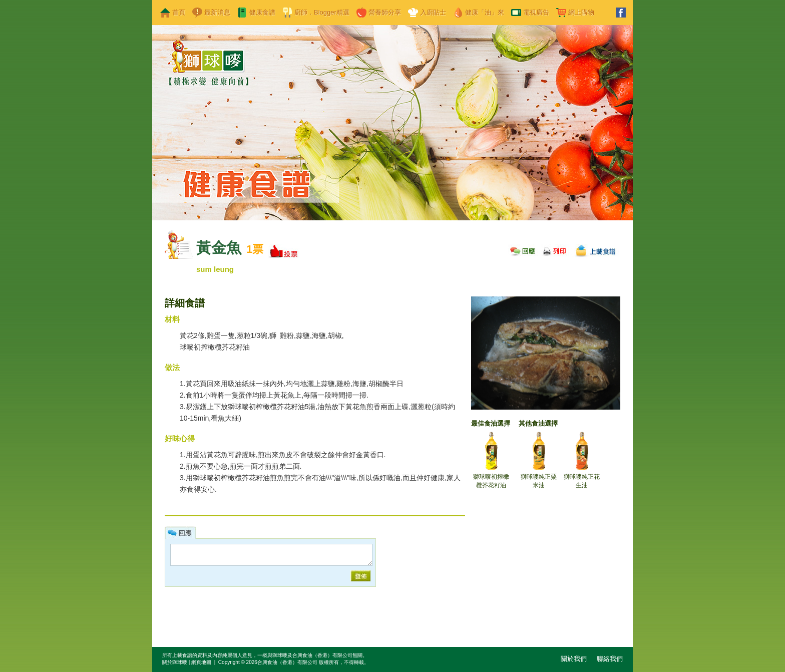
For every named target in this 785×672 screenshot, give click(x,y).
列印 (555, 250)
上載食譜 (596, 250)
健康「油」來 (485, 12)
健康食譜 (262, 12)
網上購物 (581, 12)
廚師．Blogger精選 (322, 12)
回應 (523, 250)
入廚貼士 (433, 12)
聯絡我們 (610, 659)
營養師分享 (385, 12)
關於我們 (574, 659)
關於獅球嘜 (175, 662)
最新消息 (217, 12)
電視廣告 (536, 12)
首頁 (179, 12)
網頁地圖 (201, 662)
